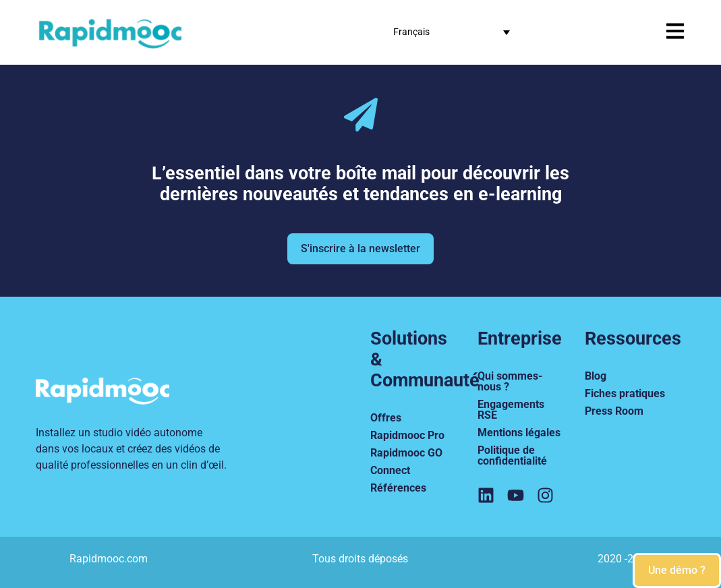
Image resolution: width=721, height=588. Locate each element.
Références (398, 488)
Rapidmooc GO (406, 453)
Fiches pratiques (625, 393)
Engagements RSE (511, 410)
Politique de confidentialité (512, 455)
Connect (390, 470)
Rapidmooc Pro (407, 435)
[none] (451, 32)
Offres (386, 418)
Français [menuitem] (411, 32)
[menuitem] (451, 32)
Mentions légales (519, 433)
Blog (596, 376)
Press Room (614, 411)
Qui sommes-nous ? (510, 381)
